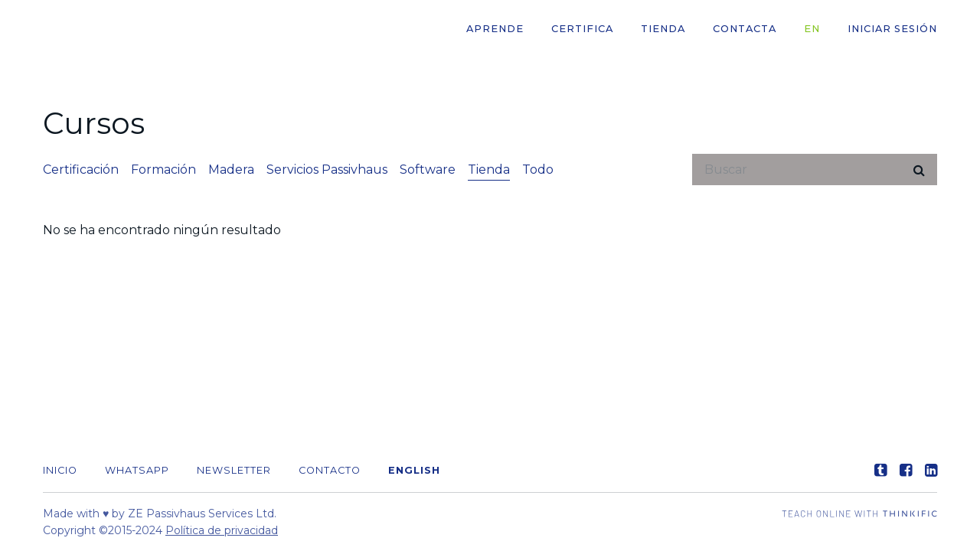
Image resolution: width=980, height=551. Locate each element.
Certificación (81, 170)
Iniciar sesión (892, 29)
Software (428, 170)
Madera (231, 170)
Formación (163, 170)
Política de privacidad (222, 530)
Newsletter (234, 470)
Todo (538, 170)
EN (812, 29)
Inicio (60, 470)
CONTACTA (745, 29)
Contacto (330, 470)
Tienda (663, 29)
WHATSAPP (137, 470)
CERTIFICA (582, 29)
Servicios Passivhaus (327, 170)
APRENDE (495, 29)
